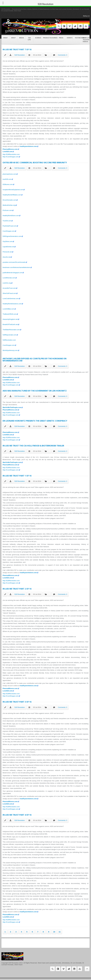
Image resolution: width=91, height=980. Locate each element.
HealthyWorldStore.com (11, 216)
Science (38, 38)
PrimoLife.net (7, 252)
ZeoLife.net (6, 257)
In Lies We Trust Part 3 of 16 (17, 702)
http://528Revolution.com (11, 154)
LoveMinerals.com (9, 278)
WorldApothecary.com (10, 350)
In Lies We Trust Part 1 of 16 (17, 476)
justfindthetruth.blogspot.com (12, 273)
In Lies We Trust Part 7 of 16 (17, 50)
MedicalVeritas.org (9, 205)
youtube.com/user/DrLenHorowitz (14, 262)
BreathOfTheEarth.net (10, 324)
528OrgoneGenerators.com (12, 236)
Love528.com (7, 152)
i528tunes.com (8, 184)
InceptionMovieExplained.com (13, 190)
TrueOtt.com (7, 221)
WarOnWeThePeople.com (12, 407)
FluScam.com (7, 210)
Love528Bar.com (8, 309)
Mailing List (86, 16)
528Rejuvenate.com (9, 335)
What (6, 38)
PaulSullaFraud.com (10, 226)
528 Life (29, 39)
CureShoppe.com (9, 231)
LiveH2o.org (7, 283)
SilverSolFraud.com (9, 293)
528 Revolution (20, 55)
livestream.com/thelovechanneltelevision (16, 267)
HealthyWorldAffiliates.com (12, 195)
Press (61, 38)
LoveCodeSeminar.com (11, 299)
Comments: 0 (63, 55)
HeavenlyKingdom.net (10, 319)
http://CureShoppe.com (11, 157)
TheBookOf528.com (9, 314)
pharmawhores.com (9, 174)
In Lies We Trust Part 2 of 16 (17, 589)
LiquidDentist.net (8, 247)
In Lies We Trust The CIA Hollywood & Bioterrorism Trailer (33, 446)
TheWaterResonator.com (11, 330)
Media (22, 38)
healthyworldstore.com (28, 146)
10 (54, 932)
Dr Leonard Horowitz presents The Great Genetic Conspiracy (35, 421)
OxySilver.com (8, 241)
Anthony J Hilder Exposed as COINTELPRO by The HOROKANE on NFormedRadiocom (35, 360)
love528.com (7, 179)
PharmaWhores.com (10, 149)
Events (70, 38)
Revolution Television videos (86, 40)
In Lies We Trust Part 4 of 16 (17, 815)
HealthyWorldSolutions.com (12, 304)
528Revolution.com (9, 340)
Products (46, 38)
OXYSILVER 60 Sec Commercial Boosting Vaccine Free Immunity (35, 163)
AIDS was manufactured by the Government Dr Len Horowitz (35, 391)
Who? (13, 38)
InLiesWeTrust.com (9, 288)
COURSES (54, 38)
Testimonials (78, 38)
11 (60, 932)
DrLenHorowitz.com (9, 200)
